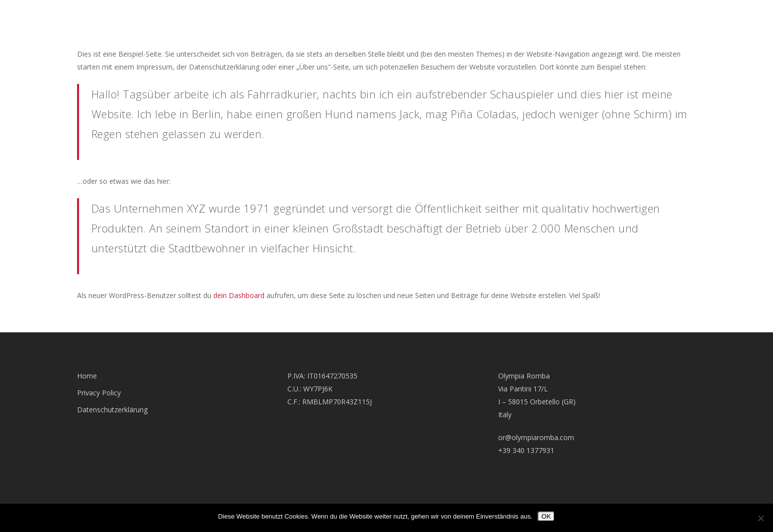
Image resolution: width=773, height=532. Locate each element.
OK (546, 516)
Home (87, 376)
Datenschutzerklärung (112, 410)
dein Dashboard (239, 295)
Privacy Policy (99, 393)
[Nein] (761, 518)
